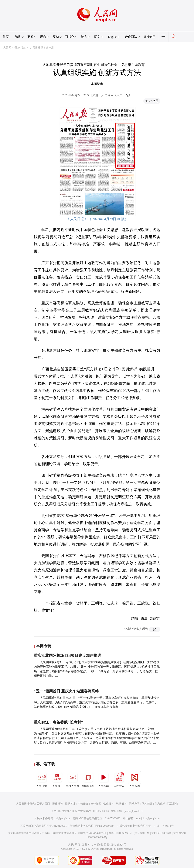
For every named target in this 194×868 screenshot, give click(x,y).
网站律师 (147, 804)
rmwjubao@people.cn (148, 818)
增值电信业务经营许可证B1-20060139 (92, 826)
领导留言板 (88, 779)
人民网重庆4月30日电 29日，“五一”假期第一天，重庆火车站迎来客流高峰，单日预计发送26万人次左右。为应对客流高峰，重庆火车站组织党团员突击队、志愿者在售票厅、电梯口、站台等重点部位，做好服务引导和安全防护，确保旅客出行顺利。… (97, 702)
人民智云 (119, 779)
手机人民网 (73, 779)
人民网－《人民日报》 (117, 95)
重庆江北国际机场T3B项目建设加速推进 (68, 655)
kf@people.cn (63, 818)
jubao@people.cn (134, 811)
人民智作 (134, 779)
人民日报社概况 (25, 804)
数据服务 (121, 804)
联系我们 (173, 804)
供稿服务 (109, 804)
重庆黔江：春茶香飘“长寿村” (58, 722)
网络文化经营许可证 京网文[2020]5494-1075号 (80, 833)
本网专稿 (44, 646)
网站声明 (134, 804)
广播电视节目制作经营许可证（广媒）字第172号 (145, 826)
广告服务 (83, 804)
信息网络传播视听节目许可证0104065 (29, 833)
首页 (6, 37)
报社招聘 (57, 804)
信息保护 (160, 804)
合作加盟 (96, 804)
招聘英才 (70, 804)
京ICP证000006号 (161, 833)
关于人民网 (43, 804)
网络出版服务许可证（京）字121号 (129, 833)
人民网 (7, 48)
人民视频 (104, 779)
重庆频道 (20, 48)
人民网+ (57, 779)
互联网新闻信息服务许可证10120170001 (44, 826)
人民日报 (42, 779)
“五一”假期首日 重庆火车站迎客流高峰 (66, 691)
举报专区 (149, 37)
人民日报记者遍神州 (42, 48)
